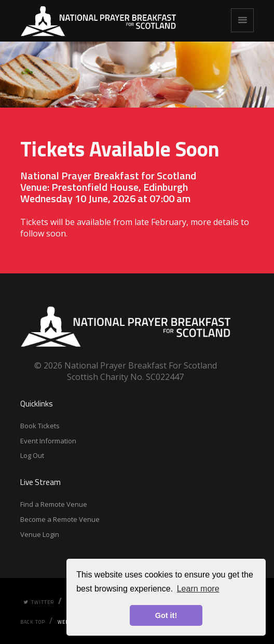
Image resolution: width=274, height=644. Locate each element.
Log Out (32, 455)
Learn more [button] (198, 589)
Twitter (39, 602)
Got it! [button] (166, 615)
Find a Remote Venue (54, 504)
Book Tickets (40, 426)
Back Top (33, 622)
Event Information (48, 441)
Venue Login (40, 534)
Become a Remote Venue (60, 519)
